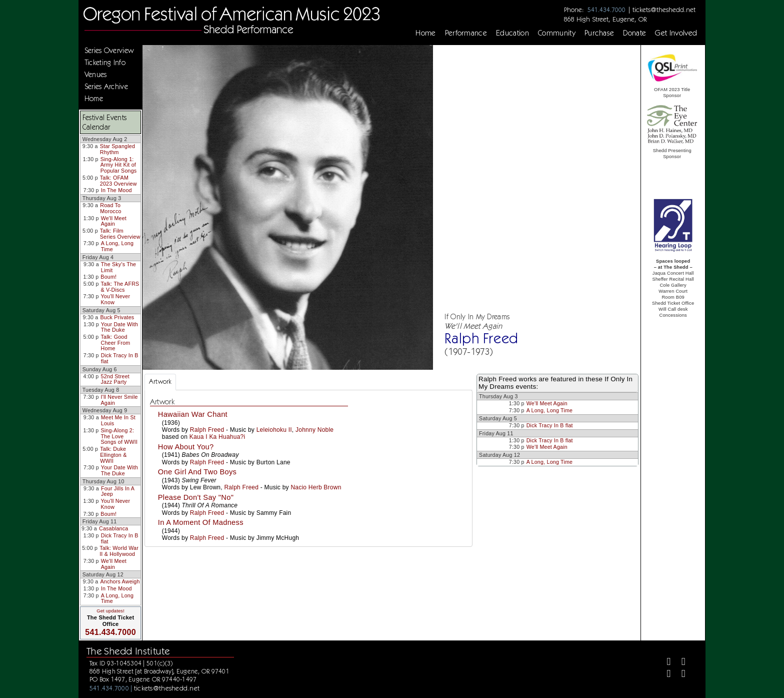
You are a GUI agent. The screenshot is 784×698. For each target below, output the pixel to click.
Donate (634, 33)
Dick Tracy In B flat (120, 358)
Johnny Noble (314, 430)
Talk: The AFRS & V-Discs (120, 287)
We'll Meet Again (114, 221)
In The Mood (116, 190)
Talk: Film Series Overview (120, 234)
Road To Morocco (110, 208)
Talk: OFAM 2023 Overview (118, 181)
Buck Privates (117, 317)
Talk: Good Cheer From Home (115, 342)
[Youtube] (679, 675)
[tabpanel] (308, 469)
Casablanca (113, 528)
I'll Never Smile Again (119, 400)
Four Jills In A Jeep (118, 491)
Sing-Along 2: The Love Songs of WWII (119, 436)
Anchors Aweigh (120, 581)
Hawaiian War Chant (193, 414)
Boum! (108, 277)
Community (557, 33)
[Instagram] (665, 675)
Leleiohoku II (274, 430)
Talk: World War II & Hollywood (119, 551)
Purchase (599, 33)
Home (425, 33)
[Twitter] (679, 663)
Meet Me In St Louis (118, 420)
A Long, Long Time (117, 246)
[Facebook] (665, 663)
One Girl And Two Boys (197, 472)
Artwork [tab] (160, 382)
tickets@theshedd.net (664, 10)
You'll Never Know (116, 299)
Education (512, 33)
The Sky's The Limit (118, 267)
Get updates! (110, 611)
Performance (466, 33)
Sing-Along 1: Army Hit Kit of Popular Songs (119, 165)
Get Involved (676, 33)
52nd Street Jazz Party (115, 379)
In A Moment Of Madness (201, 522)
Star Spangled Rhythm (117, 149)
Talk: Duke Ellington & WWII (113, 455)
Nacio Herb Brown (316, 487)
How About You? (186, 447)
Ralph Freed (207, 430)
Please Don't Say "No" (196, 497)
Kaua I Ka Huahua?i (217, 437)
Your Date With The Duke (119, 327)
